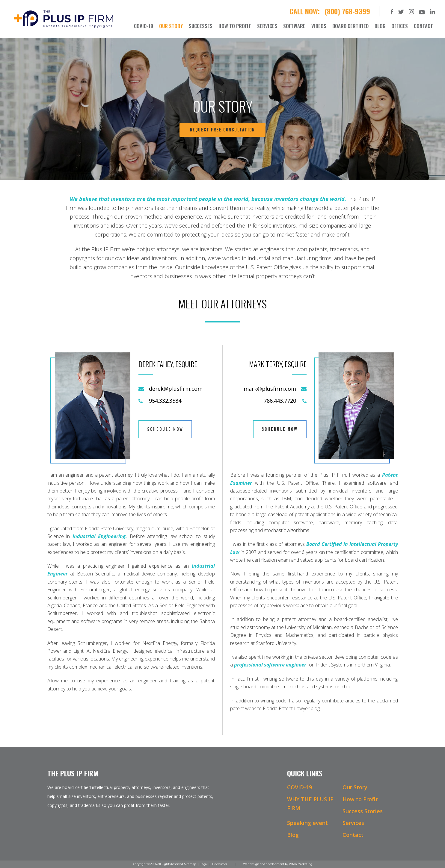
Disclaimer (220, 864)
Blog (293, 835)
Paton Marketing (301, 864)
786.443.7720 (280, 401)
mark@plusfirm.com (270, 389)
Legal (204, 864)
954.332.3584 (165, 401)
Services (353, 823)
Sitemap (190, 864)
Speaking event (307, 823)
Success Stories (363, 811)
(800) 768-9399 (347, 11)
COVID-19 (300, 787)
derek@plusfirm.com (176, 389)
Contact (353, 835)
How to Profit (360, 799)
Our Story (355, 787)
